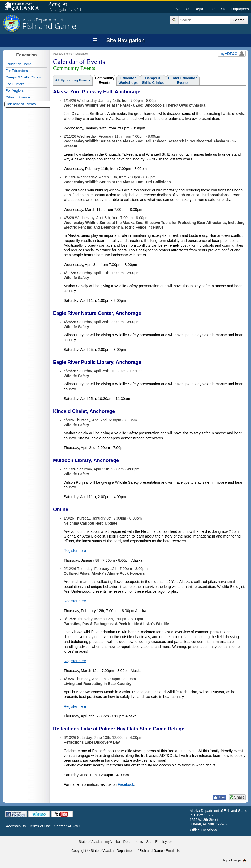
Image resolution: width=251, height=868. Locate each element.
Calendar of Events (21, 104)
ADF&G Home (63, 54)
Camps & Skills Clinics (23, 77)
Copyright (79, 851)
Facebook (126, 784)
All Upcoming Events (73, 80)
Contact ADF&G (67, 826)
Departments (205, 9)
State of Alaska (24, 7)
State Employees (235, 9)
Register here (75, 551)
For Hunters (15, 84)
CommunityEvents (104, 80)
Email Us (173, 851)
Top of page (232, 860)
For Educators (17, 71)
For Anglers (15, 91)
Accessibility (16, 826)
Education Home (19, 64)
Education (82, 54)
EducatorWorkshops (128, 80)
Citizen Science (18, 97)
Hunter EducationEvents (183, 80)
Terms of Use (40, 826)
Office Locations (204, 830)
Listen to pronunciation (65, 4)
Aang (54, 4)
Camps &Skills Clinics (153, 80)
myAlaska (181, 9)
